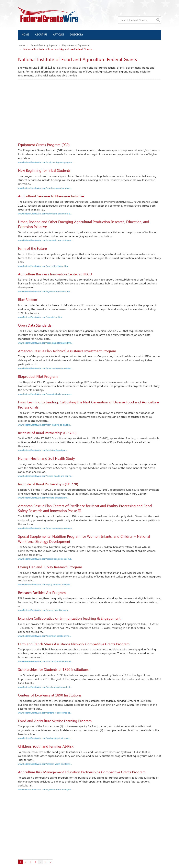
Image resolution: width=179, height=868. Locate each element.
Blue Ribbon (28, 300)
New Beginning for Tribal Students (44, 170)
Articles (59, 35)
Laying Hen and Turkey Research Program (50, 567)
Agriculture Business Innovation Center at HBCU (55, 274)
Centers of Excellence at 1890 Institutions (50, 695)
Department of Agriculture (76, 45)
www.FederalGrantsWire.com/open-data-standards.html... (46, 343)
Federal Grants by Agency (44, 45)
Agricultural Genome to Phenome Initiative (51, 196)
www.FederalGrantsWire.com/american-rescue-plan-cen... (46, 528)
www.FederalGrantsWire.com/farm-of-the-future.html (43, 266)
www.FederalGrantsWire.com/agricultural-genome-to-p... (45, 214)
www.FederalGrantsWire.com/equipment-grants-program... (46, 162)
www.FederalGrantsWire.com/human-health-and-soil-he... (46, 476)
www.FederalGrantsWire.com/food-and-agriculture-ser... (45, 738)
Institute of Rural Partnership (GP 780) (47, 433)
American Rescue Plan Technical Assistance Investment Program (67, 351)
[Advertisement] (90, 109)
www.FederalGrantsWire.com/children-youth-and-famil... (45, 764)
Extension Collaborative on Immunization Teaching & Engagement (69, 618)
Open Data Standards (35, 325)
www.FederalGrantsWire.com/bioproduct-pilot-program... (45, 394)
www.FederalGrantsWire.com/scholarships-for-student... (45, 687)
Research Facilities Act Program (42, 593)
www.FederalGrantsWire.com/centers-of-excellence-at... (45, 713)
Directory (77, 35)
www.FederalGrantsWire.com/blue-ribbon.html (40, 317)
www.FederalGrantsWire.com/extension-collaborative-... (45, 636)
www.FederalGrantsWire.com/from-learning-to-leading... (45, 425)
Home (25, 35)
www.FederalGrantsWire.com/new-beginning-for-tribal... (45, 188)
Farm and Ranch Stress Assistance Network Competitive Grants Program (74, 644)
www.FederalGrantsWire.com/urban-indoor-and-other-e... (45, 240)
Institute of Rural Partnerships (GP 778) (48, 484)
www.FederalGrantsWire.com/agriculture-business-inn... (45, 291)
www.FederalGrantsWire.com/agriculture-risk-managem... (46, 790)
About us (41, 35)
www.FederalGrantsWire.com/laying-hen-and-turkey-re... (45, 585)
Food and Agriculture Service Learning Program (55, 721)
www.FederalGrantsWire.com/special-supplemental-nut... (45, 559)
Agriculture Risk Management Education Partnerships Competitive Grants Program (82, 772)
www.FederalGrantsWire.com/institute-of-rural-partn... (44, 450)
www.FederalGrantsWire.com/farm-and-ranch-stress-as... (45, 661)
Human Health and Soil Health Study (46, 458)
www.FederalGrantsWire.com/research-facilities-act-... (44, 610)
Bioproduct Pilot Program (38, 376)
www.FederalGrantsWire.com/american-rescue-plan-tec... (46, 368)
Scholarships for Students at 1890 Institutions (53, 669)
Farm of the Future (32, 248)
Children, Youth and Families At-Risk (46, 746)
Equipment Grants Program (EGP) (44, 145)
